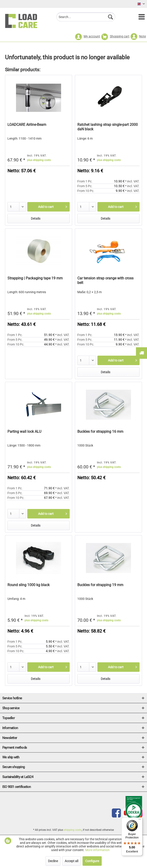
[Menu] (139, 17)
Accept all (71, 861)
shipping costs (73, 830)
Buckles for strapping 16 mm (100, 432)
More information (97, 850)
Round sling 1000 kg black (29, 585)
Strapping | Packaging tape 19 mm (35, 278)
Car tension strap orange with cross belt (105, 280)
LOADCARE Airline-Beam (27, 125)
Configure (92, 861)
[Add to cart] (48, 207)
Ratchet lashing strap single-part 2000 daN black (108, 127)
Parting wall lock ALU (24, 432)
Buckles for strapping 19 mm (100, 585)
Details (36, 219)
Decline (53, 861)
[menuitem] (139, 17)
